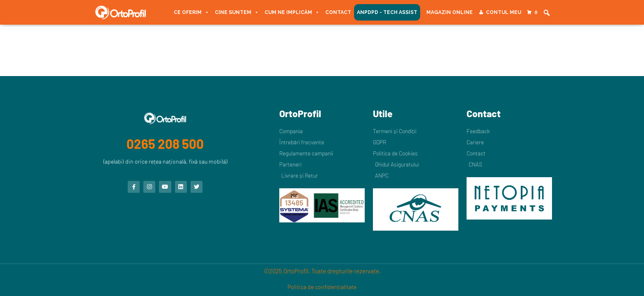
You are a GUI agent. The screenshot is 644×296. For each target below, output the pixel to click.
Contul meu (504, 12)
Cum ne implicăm (292, 12)
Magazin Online (450, 12)
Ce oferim (191, 12)
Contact (338, 12)
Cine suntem (237, 12)
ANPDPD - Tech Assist (387, 12)
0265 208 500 (165, 142)
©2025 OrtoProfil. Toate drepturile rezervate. (322, 271)
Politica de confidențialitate (322, 287)
